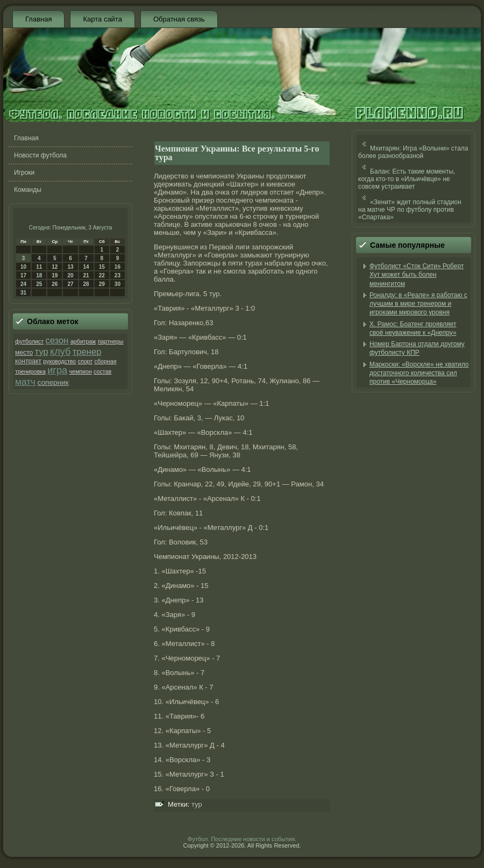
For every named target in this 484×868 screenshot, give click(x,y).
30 (118, 284)
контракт (28, 361)
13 (70, 267)
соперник (53, 382)
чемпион (80, 371)
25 (39, 284)
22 (102, 275)
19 (55, 275)
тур (42, 352)
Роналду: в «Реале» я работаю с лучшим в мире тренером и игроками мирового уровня (418, 304)
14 (86, 267)
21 (86, 275)
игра (57, 370)
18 (39, 275)
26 (55, 284)
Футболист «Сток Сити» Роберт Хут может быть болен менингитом (417, 275)
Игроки (24, 173)
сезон (57, 340)
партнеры (111, 341)
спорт (86, 361)
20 (70, 275)
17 (23, 275)
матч (25, 382)
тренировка (30, 371)
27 (70, 284)
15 (102, 267)
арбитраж (83, 341)
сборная (106, 361)
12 (55, 267)
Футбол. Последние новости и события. (242, 839)
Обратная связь (179, 19)
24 (23, 284)
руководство (59, 361)
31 (23, 293)
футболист (29, 341)
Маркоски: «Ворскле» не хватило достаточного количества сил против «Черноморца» (419, 373)
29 (102, 284)
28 (86, 284)
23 (118, 275)
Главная (38, 19)
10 (23, 267)
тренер (87, 352)
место (24, 353)
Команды (28, 190)
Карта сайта (102, 19)
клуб (60, 351)
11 (39, 267)
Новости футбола (40, 155)
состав (102, 371)
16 (118, 267)
